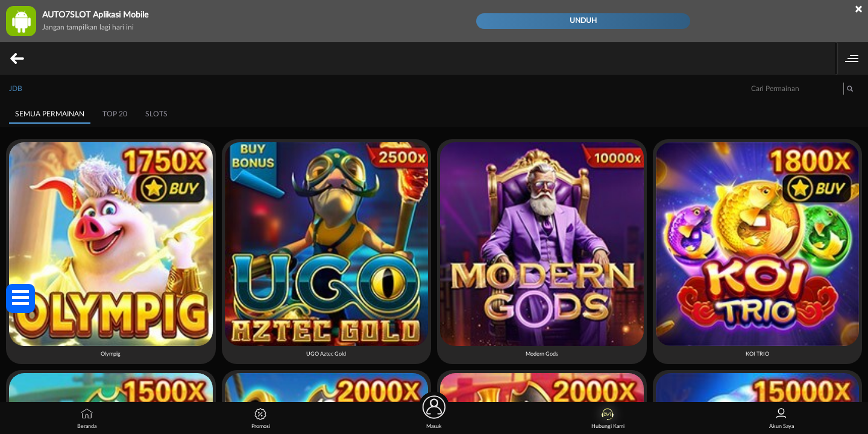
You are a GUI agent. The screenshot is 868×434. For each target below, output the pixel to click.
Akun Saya (782, 419)
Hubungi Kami (608, 419)
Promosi (261, 419)
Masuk (434, 416)
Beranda (87, 419)
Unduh (583, 20)
